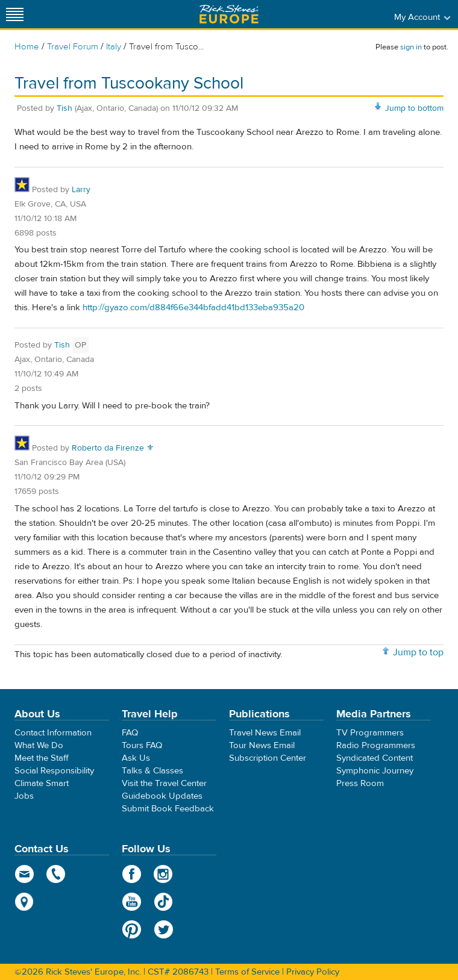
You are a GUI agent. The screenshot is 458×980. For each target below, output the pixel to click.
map (24, 902)
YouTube (132, 902)
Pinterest (132, 929)
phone (56, 874)
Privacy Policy (313, 972)
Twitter (164, 929)
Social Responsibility (54, 771)
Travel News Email (265, 733)
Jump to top (418, 652)
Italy (114, 47)
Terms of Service (247, 972)
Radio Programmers (376, 745)
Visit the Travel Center (164, 783)
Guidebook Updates (162, 796)
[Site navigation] (15, 14)
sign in (411, 47)
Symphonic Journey (375, 771)
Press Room (360, 783)
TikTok (164, 902)
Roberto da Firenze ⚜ (113, 448)
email (24, 874)
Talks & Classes (152, 771)
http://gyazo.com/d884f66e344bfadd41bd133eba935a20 (193, 307)
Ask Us (136, 758)
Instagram (164, 874)
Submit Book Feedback (168, 809)
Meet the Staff (42, 758)
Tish (64, 108)
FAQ (130, 733)
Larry (81, 190)
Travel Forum (73, 47)
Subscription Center (268, 758)
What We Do (39, 745)
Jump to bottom (414, 108)
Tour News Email (262, 745)
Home (27, 47)
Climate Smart (42, 783)
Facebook (132, 874)
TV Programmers (370, 733)
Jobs (24, 796)
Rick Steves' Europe (229, 14)
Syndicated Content (375, 758)
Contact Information (53, 733)
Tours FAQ (142, 745)
